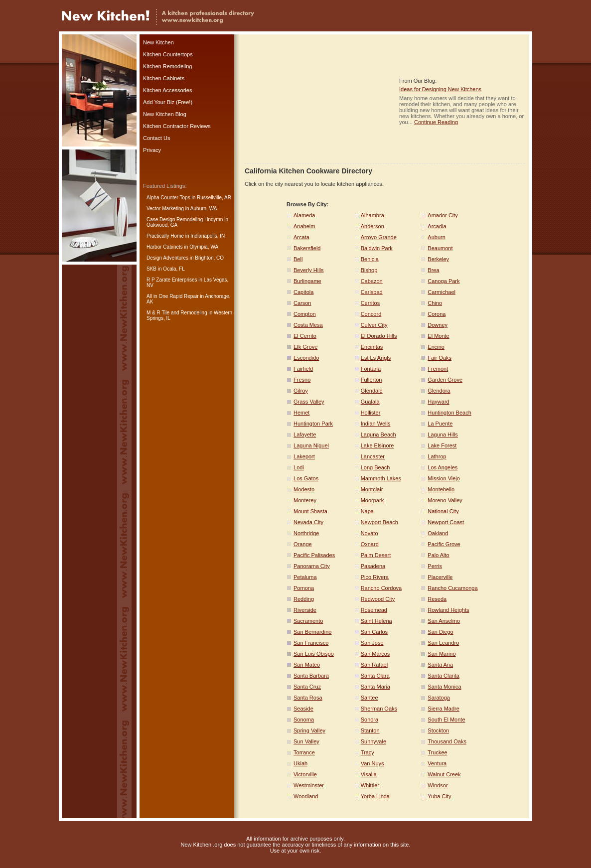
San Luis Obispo (314, 654)
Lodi (299, 467)
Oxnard (370, 544)
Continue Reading (436, 122)
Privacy (152, 150)
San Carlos (374, 632)
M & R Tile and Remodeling (177, 313)
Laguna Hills (443, 434)
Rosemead (374, 610)
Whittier (370, 785)
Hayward (438, 402)
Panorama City (312, 566)
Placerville (440, 577)
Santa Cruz (307, 687)
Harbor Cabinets (165, 247)
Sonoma (304, 720)
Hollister (371, 413)
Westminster (309, 785)
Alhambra (372, 215)
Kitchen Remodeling (167, 66)
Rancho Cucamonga (452, 588)
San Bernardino (312, 632)
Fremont (438, 369)
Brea (433, 270)
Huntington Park (313, 424)
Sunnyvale (373, 741)
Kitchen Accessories (167, 90)
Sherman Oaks (379, 709)
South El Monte (446, 720)
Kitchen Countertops (168, 54)
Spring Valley (309, 730)
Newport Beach (379, 522)
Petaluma (305, 577)
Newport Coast (446, 522)
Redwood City (378, 599)
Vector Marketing (165, 209)
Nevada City (308, 522)
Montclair (372, 489)
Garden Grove (445, 380)
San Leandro (443, 643)
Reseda (437, 599)
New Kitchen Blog (165, 114)
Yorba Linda (375, 796)
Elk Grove (305, 347)
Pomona (304, 588)
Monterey (305, 500)
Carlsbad (372, 292)
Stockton (438, 730)
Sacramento (308, 621)
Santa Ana (440, 665)
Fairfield (303, 369)
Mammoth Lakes (381, 478)
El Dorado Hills (379, 336)
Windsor (438, 785)
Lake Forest (442, 445)
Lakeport (304, 456)
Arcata (301, 237)
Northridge (306, 533)
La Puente (440, 424)
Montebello (441, 489)
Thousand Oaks (447, 741)
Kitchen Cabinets (164, 78)
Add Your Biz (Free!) (168, 102)
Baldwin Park (377, 248)
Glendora (439, 391)
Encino (436, 347)
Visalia (369, 774)
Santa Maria (375, 687)
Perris (435, 566)
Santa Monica (444, 687)
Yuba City (439, 796)
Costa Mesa (308, 325)
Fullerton (371, 380)
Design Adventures (167, 258)
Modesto (304, 489)
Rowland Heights (448, 610)
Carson (302, 303)
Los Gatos (306, 478)
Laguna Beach (378, 434)
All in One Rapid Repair (173, 296)
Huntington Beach (449, 413)
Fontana (371, 369)
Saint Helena (376, 621)
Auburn (436, 237)
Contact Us (156, 138)
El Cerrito (305, 336)
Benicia (370, 259)
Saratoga (439, 698)
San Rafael (374, 665)
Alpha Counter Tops (168, 198)
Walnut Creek (444, 774)
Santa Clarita (443, 676)
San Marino (442, 654)
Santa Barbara (311, 676)
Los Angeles (443, 467)
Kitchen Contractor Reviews (177, 126)
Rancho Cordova (381, 588)
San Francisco (311, 643)
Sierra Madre (443, 709)
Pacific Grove (444, 544)
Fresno (302, 380)
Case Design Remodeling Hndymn (185, 219)
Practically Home (165, 236)
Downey (438, 325)
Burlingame (307, 281)
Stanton (370, 730)
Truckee (437, 752)
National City (443, 511)
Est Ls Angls (376, 358)
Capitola (303, 292)
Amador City (443, 215)
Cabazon (372, 281)
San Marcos (375, 654)
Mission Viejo (444, 478)
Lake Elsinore (377, 445)
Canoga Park (443, 281)
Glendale (372, 391)
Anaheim (304, 226)
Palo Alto (438, 555)
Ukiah (300, 763)
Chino (435, 303)
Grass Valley (309, 402)
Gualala (370, 402)
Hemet (301, 413)
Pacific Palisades (314, 555)
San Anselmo (444, 621)
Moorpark (372, 500)
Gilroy (301, 391)
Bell (298, 259)
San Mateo (307, 665)
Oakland (438, 533)
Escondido (306, 358)
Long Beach (375, 467)
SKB (151, 269)
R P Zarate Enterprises (172, 280)
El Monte (438, 336)
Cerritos (370, 303)
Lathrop (437, 456)
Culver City (374, 325)
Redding (304, 599)
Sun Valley (306, 741)
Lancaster (373, 456)
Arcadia (437, 226)
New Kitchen (158, 42)
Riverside (305, 610)
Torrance (304, 752)
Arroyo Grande (379, 237)
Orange (303, 544)
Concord (371, 314)
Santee (369, 698)
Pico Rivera (375, 577)
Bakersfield (307, 248)
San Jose (372, 643)
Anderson (372, 226)
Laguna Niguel (311, 445)
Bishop (369, 270)
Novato (369, 533)
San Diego (440, 632)
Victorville (305, 774)
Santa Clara (375, 676)
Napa (367, 511)
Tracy (368, 752)
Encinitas (372, 347)
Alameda (304, 215)
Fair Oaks (440, 358)
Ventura (437, 763)
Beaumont (440, 248)
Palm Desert (376, 555)
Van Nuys (372, 763)
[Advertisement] (319, 101)
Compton (305, 314)
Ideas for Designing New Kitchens (440, 89)
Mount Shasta (310, 511)
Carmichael (442, 292)
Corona (437, 314)
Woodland (306, 796)
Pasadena (373, 566)
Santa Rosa (308, 698)
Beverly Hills (309, 270)
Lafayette (305, 434)
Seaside (303, 709)
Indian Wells (376, 424)
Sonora (369, 720)
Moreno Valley (445, 500)
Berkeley (438, 259)
